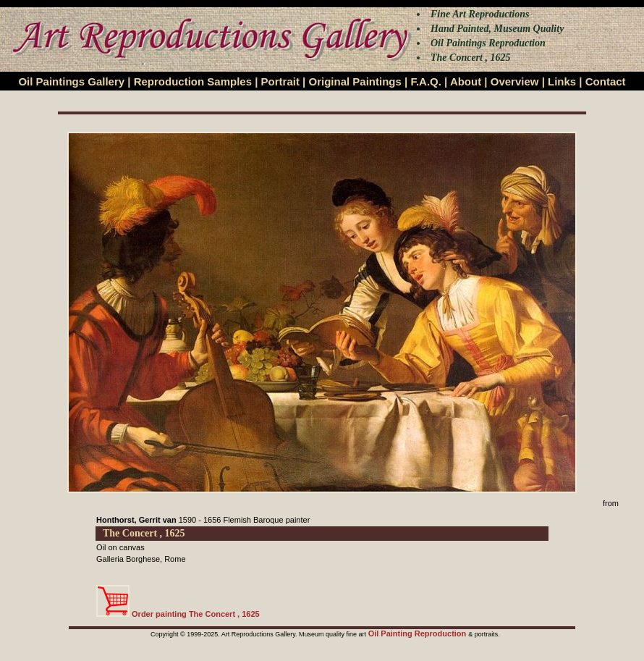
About (466, 81)
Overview (515, 81)
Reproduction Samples (193, 81)
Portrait (280, 81)
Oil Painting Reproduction (419, 633)
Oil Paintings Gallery (71, 81)
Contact (606, 81)
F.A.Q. (426, 81)
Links (562, 81)
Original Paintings (355, 81)
